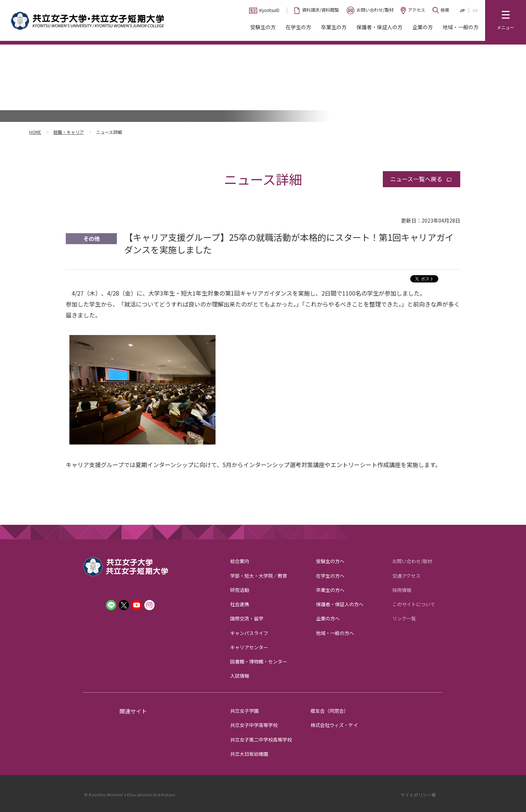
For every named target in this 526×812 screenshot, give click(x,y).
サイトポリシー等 (418, 795)
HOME (35, 132)
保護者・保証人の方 (380, 27)
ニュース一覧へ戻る (416, 179)
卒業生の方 (334, 27)
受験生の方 (263, 27)
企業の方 (423, 27)
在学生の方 (298, 27)
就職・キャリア (69, 132)
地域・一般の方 (461, 27)
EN (475, 10)
